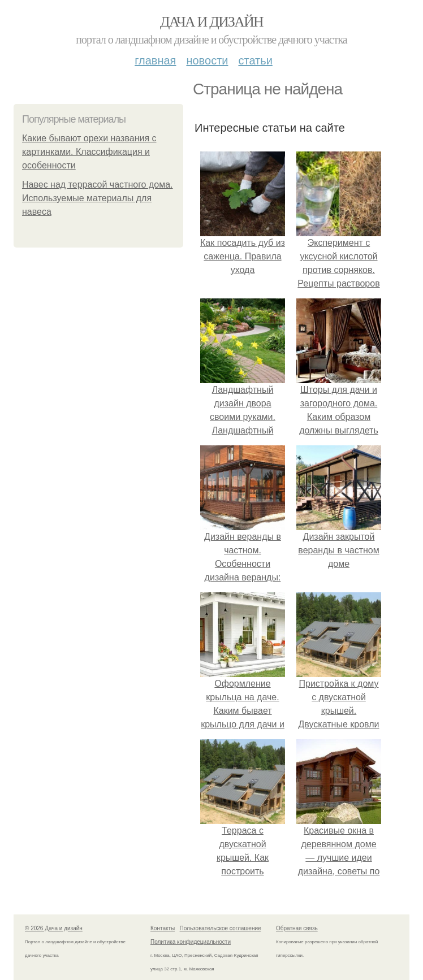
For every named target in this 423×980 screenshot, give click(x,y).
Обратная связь (297, 928)
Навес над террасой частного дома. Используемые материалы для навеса (98, 198)
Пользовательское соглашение (221, 928)
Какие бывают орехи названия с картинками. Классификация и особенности (89, 152)
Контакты (163, 928)
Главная (155, 60)
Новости (207, 60)
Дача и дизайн (212, 22)
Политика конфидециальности (191, 942)
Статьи (255, 60)
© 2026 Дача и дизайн (54, 928)
